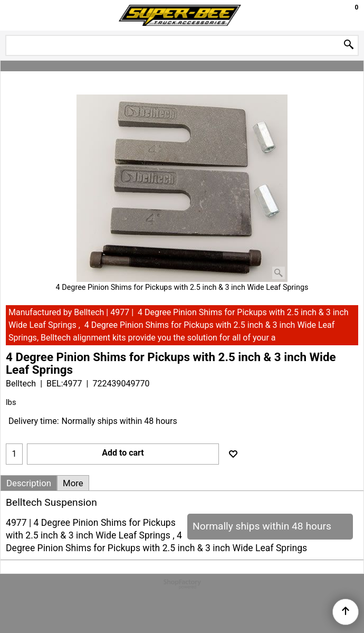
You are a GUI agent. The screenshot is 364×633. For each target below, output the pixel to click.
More (73, 483)
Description (29, 483)
